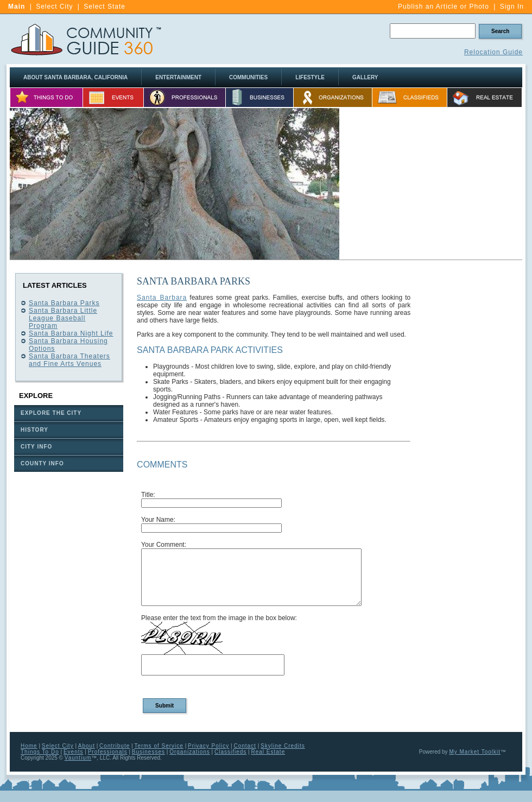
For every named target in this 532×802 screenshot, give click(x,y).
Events (74, 752)
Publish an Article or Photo (444, 7)
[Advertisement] (471, 437)
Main (17, 7)
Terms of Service (159, 746)
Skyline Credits (283, 746)
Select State (104, 7)
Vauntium (78, 758)
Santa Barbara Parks (64, 303)
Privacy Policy (208, 746)
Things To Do (40, 752)
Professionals (108, 752)
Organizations (190, 752)
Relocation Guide (493, 52)
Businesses (148, 752)
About (87, 746)
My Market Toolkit (475, 752)
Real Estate (268, 752)
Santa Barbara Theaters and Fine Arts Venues (69, 360)
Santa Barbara (162, 298)
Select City (54, 7)
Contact (245, 746)
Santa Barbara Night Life (71, 333)
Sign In (512, 7)
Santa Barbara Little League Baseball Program (63, 318)
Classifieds (230, 752)
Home (29, 746)
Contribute (115, 746)
